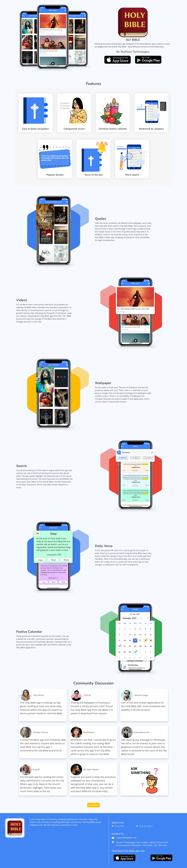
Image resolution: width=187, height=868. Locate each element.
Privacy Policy (119, 826)
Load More (93, 805)
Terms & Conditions (146, 826)
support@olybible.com (124, 838)
